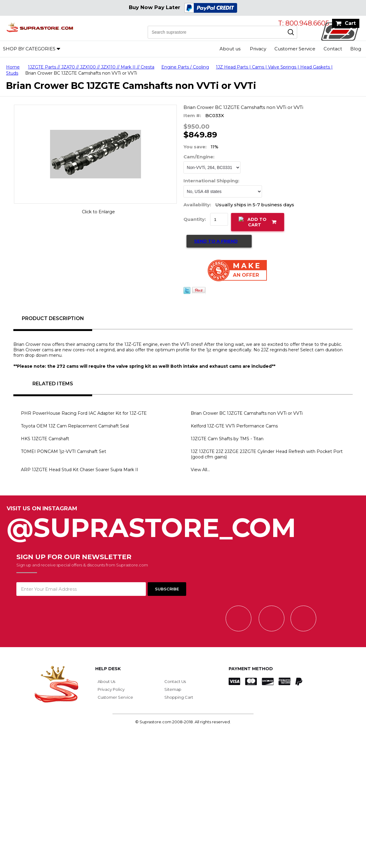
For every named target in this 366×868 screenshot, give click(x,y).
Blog (356, 49)
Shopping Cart (179, 697)
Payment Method (251, 669)
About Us (106, 681)
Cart (350, 23)
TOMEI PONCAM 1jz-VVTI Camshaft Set (64, 451)
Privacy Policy (111, 689)
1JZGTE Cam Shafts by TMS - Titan (227, 439)
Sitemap (173, 689)
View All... (200, 470)
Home (13, 67)
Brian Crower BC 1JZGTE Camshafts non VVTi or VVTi (247, 413)
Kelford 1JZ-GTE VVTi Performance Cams (234, 426)
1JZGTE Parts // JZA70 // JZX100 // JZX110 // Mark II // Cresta (91, 67)
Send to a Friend (216, 241)
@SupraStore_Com (183, 524)
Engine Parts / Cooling (185, 67)
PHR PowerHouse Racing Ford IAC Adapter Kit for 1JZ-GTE (84, 413)
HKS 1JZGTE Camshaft (45, 439)
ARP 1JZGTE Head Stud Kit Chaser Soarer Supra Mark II (80, 470)
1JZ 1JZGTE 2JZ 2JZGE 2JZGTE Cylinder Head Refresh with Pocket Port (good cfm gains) (267, 454)
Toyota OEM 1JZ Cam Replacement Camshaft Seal (75, 426)
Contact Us (175, 681)
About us (230, 49)
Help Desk (108, 669)
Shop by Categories (29, 49)
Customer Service (295, 49)
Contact (333, 49)
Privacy (258, 49)
